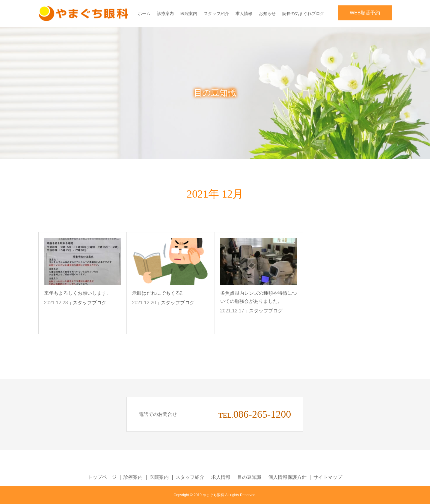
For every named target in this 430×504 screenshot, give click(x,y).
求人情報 (244, 13)
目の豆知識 (249, 477)
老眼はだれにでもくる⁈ (157, 293)
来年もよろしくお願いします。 (78, 293)
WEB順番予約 (365, 13)
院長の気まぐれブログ (303, 13)
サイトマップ (328, 477)
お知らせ (267, 13)
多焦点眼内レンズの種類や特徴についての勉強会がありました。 (259, 297)
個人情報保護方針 (287, 477)
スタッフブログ (90, 303)
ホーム (144, 13)
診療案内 (165, 13)
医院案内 (189, 13)
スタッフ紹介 (216, 13)
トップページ (102, 477)
